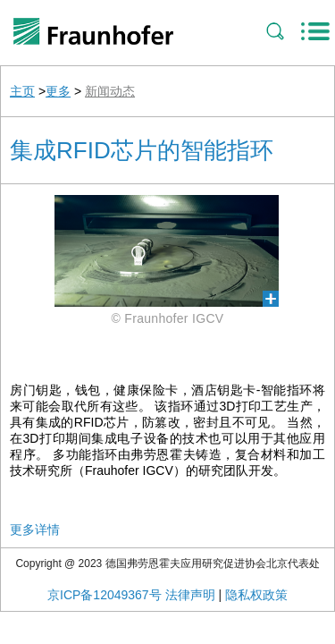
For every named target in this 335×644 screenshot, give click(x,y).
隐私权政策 (256, 595)
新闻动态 (110, 91)
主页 (22, 91)
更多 (58, 91)
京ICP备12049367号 (105, 595)
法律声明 (190, 595)
